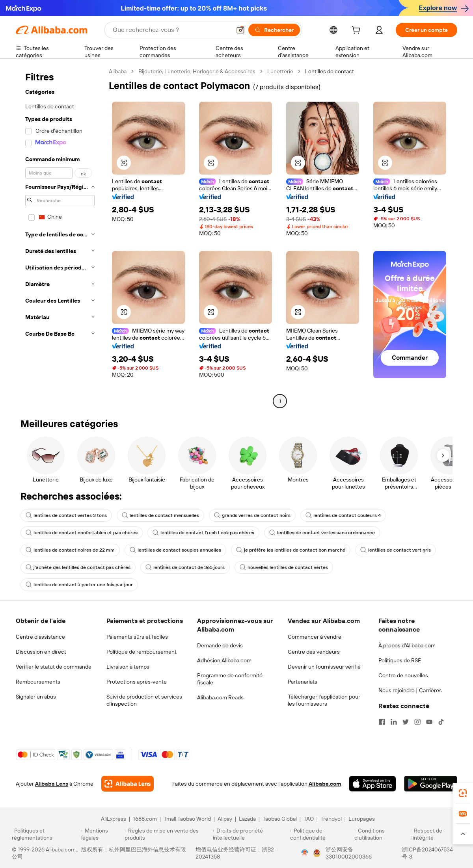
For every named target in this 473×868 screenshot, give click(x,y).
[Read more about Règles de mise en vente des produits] (168, 834)
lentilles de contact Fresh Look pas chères (203, 533)
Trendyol (331, 819)
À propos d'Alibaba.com (407, 645)
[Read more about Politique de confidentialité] (321, 834)
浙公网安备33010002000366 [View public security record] (349, 853)
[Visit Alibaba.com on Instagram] (417, 722)
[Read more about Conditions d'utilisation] (381, 834)
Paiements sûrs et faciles (137, 637)
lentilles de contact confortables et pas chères (82, 533)
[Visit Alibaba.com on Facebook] (382, 722)
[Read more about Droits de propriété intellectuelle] (250, 834)
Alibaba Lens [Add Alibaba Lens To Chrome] (52, 784)
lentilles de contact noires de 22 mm (70, 550)
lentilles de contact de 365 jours (185, 567)
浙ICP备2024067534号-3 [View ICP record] (427, 853)
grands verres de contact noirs (252, 515)
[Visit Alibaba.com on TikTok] (441, 722)
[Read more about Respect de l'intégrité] (436, 834)
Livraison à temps (128, 667)
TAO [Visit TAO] (309, 819)
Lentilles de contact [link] (330, 71)
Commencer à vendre (315, 637)
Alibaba (118, 71)
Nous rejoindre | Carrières (410, 690)
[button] (240, 30)
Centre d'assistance (40, 637)
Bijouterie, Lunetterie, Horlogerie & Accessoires (197, 71)
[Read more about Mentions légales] (101, 834)
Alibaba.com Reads (220, 697)
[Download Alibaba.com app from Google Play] (431, 784)
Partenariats (303, 682)
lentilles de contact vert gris (396, 550)
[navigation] (60, 237)
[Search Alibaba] (171, 30)
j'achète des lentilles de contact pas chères (78, 567)
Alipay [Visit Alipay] (225, 819)
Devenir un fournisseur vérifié (324, 667)
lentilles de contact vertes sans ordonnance (322, 533)
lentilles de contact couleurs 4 (343, 515)
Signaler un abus (36, 697)
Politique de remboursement (142, 652)
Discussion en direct (41, 652)
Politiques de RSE (400, 660)
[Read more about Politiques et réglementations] (45, 834)
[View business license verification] (305, 853)
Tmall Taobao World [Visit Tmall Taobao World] (187, 819)
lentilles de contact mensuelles (160, 515)
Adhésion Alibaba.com (224, 660)
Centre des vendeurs (314, 652)
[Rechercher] (274, 30)
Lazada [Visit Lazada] (247, 819)
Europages (362, 819)
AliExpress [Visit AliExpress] (114, 819)
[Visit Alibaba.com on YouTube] (429, 722)
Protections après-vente (137, 682)
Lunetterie (280, 71)
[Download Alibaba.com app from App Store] (372, 784)
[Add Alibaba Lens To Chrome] (128, 784)
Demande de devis (220, 645)
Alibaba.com (325, 784)
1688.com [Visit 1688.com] (145, 819)
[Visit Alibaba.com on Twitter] (406, 722)
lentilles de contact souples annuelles (175, 550)
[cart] (358, 31)
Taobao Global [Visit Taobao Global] (280, 819)
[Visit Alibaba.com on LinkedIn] (394, 722)
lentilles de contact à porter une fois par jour (79, 585)
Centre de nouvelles (403, 675)
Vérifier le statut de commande (54, 667)
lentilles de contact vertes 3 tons (66, 515)
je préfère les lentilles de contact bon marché (291, 550)
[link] (463, 793)
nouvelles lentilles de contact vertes (284, 567)
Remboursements (38, 682)
